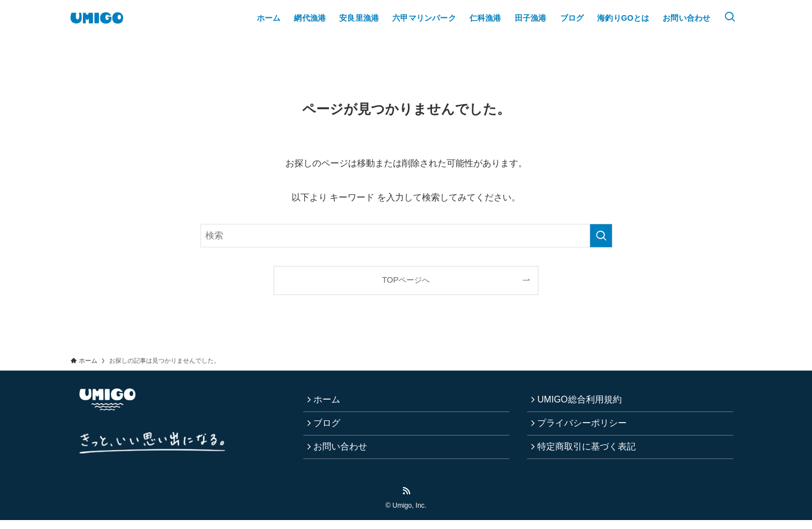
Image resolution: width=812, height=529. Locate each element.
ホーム (330, 401)
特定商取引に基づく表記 (590, 454)
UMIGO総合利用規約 (583, 401)
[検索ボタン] (730, 18)
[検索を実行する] (601, 236)
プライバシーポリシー (585, 427)
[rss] (406, 500)
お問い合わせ (344, 454)
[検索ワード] (406, 236)
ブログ (330, 427)
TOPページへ (406, 280)
